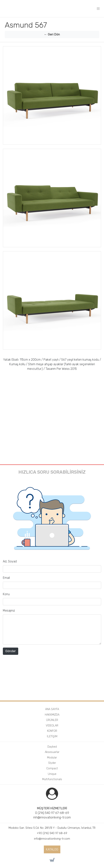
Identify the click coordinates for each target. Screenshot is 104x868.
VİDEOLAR (52, 726)
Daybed (52, 747)
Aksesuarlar (52, 752)
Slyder (52, 763)
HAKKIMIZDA (52, 715)
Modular (52, 758)
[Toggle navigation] (98, 9)
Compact (52, 768)
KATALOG (52, 849)
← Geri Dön (52, 34)
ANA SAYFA (52, 709)
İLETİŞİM (52, 736)
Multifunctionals (52, 779)
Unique (52, 774)
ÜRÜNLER (52, 720)
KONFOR (52, 731)
